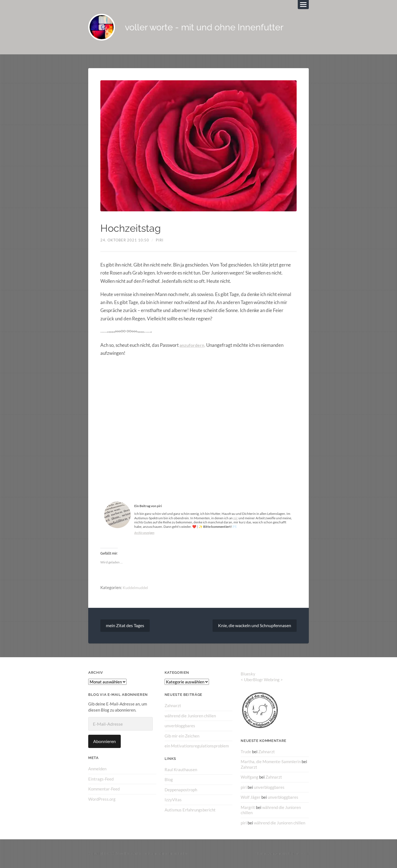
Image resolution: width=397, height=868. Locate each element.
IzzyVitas (173, 800)
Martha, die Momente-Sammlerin (271, 762)
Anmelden (97, 770)
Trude (246, 752)
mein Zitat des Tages (125, 626)
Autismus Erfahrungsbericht (190, 810)
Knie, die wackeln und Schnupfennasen (255, 626)
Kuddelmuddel (136, 589)
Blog (169, 780)
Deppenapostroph (181, 790)
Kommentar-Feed (104, 790)
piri (160, 241)
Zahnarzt (173, 707)
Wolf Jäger (251, 798)
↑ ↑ (306, 854)
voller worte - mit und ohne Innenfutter (212, 28)
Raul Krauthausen (181, 770)
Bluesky (248, 675)
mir (236, 519)
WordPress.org (102, 800)
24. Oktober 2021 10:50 (125, 241)
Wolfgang (250, 778)
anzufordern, (193, 346)
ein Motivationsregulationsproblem (197, 747)
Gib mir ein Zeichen (182, 737)
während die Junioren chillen (190, 717)
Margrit (248, 808)
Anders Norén (287, 854)
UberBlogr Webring (262, 681)
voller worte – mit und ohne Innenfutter (154, 854)
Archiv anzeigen (145, 533)
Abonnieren (104, 742)
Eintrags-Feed (101, 780)
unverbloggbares (180, 726)
